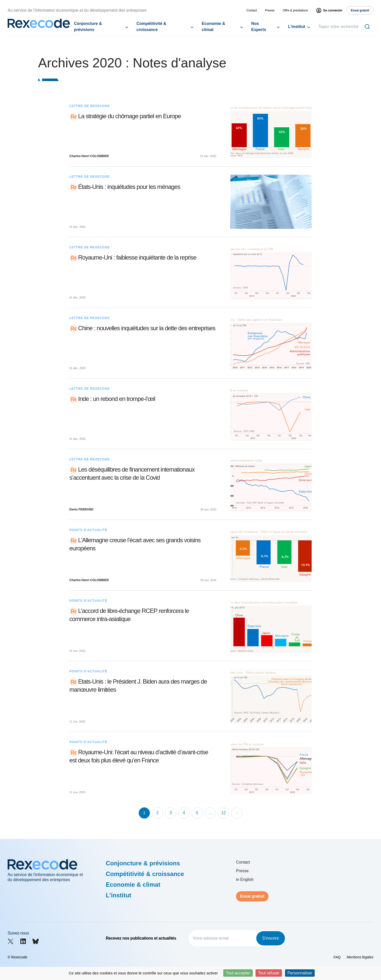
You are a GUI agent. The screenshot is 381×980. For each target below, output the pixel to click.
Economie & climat (213, 27)
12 (224, 813)
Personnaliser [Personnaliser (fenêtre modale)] (300, 973)
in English (245, 879)
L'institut (297, 27)
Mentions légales (360, 957)
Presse (270, 10)
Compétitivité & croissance (151, 27)
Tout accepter (238, 973)
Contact (252, 10)
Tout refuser (269, 973)
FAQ (337, 957)
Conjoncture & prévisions (88, 27)
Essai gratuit (252, 896)
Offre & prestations (295, 10)
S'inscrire (271, 938)
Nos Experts (259, 27)
